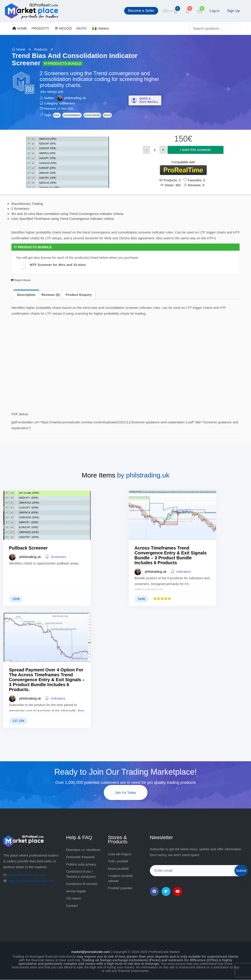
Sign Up (233, 11)
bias (57, 115)
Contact (72, 906)
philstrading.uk (75, 98)
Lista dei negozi (120, 854)
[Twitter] (166, 891)
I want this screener (195, 150)
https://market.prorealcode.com (31, 881)
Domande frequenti (81, 857)
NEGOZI (63, 28)
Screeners (67, 103)
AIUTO (81, 28)
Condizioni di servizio (82, 884)
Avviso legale (76, 891)
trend (107, 115)
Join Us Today (125, 792)
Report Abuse (21, 280)
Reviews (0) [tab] (51, 295)
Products (41, 49)
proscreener (92, 115)
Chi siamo (74, 898)
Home (21, 49)
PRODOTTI (40, 28)
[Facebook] (154, 891)
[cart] (167, 11)
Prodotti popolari (120, 888)
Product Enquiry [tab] (79, 295)
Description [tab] (26, 295)
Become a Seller (141, 11)
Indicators (181, 572)
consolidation (72, 115)
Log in (215, 11)
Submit (241, 871)
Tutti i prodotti (118, 861)
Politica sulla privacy (81, 864)
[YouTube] (178, 891)
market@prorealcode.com (27, 875)
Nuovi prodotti (118, 869)
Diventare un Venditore (83, 850)
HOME (20, 28)
